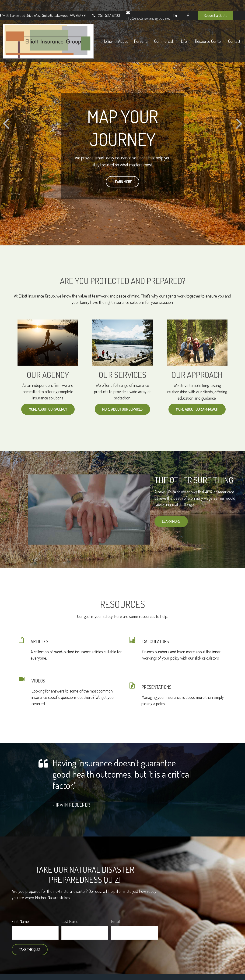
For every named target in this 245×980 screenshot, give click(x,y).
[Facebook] (188, 5)
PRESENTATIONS (156, 687)
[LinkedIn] (175, 5)
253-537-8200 (106, 5)
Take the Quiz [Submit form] (30, 950)
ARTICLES (39, 641)
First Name (20, 921)
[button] (114, 28)
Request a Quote (216, 5)
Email (115, 921)
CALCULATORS (156, 641)
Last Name (70, 921)
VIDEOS (38, 681)
